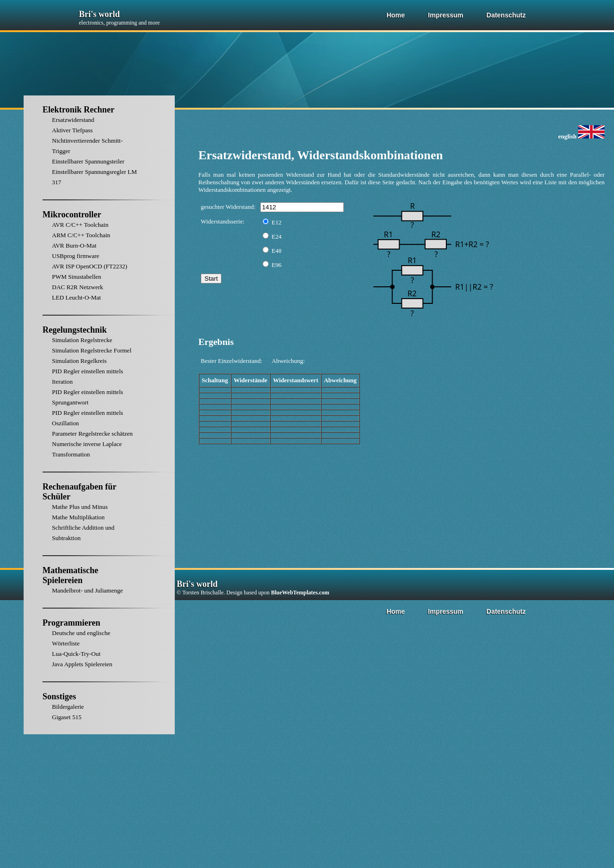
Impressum (446, 15)
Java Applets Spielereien (82, 664)
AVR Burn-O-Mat (74, 245)
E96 (272, 265)
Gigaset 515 (67, 717)
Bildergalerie (68, 707)
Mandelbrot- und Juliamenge (87, 590)
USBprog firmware (76, 256)
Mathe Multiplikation (78, 517)
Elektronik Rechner (78, 110)
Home (396, 15)
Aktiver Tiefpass (72, 130)
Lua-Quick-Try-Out (76, 654)
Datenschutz (506, 15)
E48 (272, 251)
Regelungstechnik (75, 330)
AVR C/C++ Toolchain (80, 225)
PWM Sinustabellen (77, 277)
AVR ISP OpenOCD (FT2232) (90, 266)
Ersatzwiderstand (73, 120)
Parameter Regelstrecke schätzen (92, 434)
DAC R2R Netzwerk (77, 287)
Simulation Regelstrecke (82, 340)
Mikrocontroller (72, 215)
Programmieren (71, 623)
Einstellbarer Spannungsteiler (88, 161)
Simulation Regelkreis (79, 361)
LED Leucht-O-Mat (77, 297)
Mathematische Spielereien (70, 575)
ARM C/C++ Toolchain (81, 235)
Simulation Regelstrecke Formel (92, 350)
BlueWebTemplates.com (300, 593)
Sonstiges (59, 696)
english (581, 136)
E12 (272, 222)
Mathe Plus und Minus (80, 507)
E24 (272, 236)
